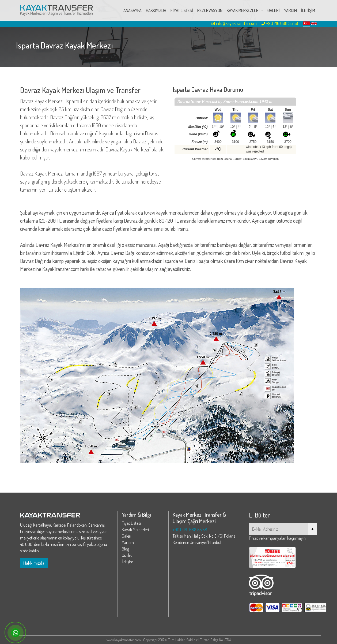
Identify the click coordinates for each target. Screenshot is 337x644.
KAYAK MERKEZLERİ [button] (243, 10)
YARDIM (290, 10)
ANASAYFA (132, 10)
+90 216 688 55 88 (280, 23)
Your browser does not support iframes (235, 132)
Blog (125, 549)
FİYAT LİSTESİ (182, 10)
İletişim (128, 562)
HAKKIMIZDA (156, 10)
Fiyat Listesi (131, 523)
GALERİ (274, 10)
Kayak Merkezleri (135, 530)
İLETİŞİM (308, 10)
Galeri (126, 536)
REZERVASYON (210, 10)
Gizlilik (127, 555)
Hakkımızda (34, 563)
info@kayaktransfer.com (234, 23)
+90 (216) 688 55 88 (190, 530)
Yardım (128, 542)
